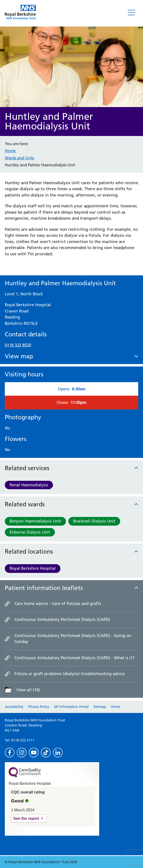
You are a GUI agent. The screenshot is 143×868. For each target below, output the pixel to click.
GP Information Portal (71, 707)
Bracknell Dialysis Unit (94, 521)
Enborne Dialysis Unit (30, 532)
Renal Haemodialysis (29, 485)
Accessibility (14, 707)
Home (10, 151)
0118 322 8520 (18, 345)
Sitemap (100, 707)
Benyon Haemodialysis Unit (35, 521)
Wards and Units (19, 158)
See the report (26, 818)
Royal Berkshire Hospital (33, 568)
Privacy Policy (39, 707)
